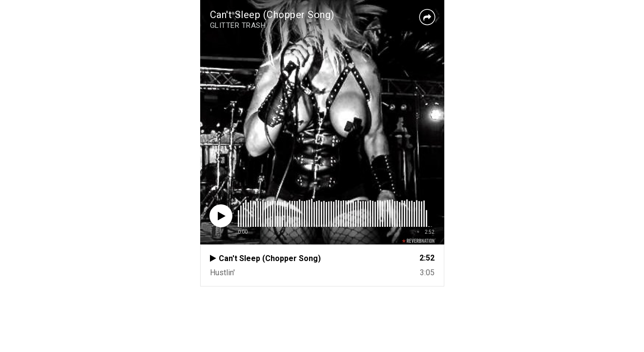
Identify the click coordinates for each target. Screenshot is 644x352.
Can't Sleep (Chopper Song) (272, 15)
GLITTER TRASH (238, 25)
